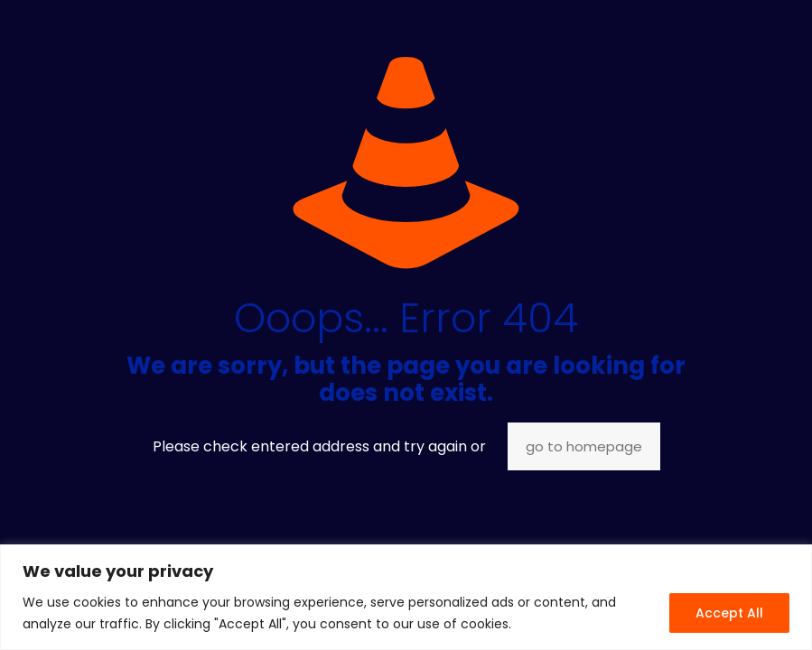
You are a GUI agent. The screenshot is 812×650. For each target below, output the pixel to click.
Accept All (729, 613)
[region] (406, 597)
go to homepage (584, 446)
